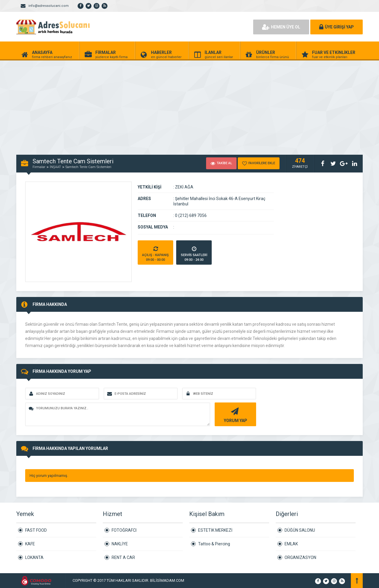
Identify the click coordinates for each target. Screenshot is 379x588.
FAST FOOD (36, 530)
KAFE (30, 544)
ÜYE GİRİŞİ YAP (337, 27)
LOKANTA (34, 557)
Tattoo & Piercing (214, 544)
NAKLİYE (120, 544)
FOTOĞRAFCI (124, 530)
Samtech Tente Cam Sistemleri (88, 167)
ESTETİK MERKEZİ (215, 530)
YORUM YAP (235, 414)
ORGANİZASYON (300, 557)
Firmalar (39, 167)
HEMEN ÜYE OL (281, 27)
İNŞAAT (55, 167)
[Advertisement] (178, 104)
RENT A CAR (123, 557)
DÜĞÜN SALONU (300, 530)
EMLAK (291, 544)
